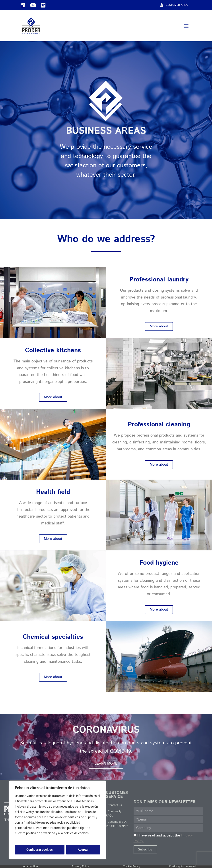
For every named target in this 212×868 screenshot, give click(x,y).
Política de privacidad (30, 838)
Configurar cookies (40, 850)
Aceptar (83, 850)
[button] (186, 26)
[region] (58, 820)
